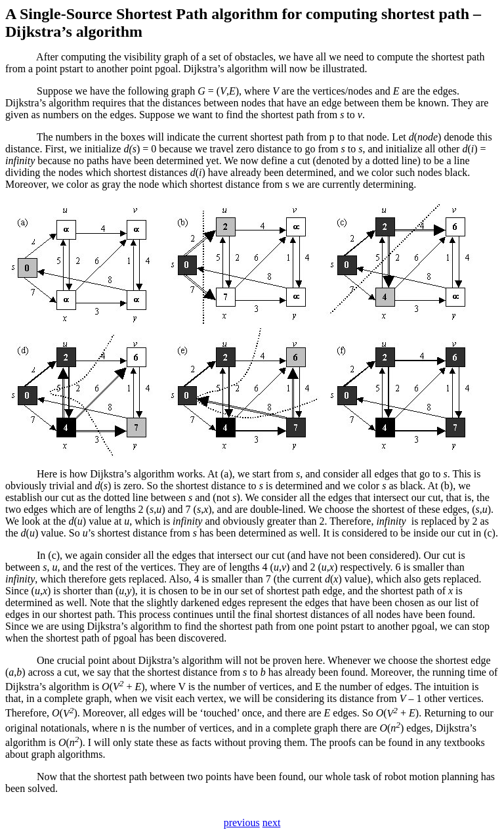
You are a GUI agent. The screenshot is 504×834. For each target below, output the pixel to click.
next (272, 823)
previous (242, 823)
